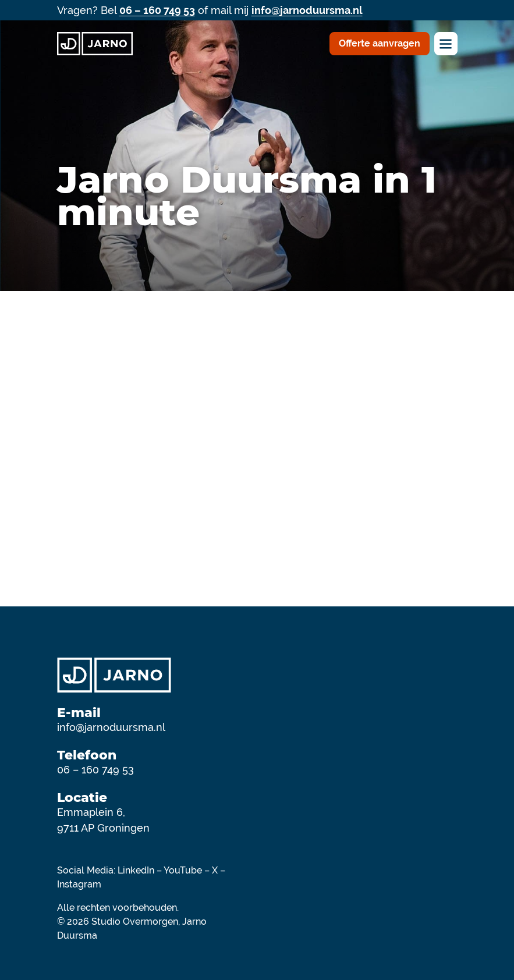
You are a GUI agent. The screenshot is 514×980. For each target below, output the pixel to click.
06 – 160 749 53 (157, 10)
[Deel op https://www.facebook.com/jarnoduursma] (425, 904)
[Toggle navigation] (446, 44)
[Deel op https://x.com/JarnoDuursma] (434, 904)
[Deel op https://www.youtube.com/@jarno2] (453, 904)
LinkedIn (136, 870)
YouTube (183, 870)
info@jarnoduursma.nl (307, 10)
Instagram (79, 884)
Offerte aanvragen (380, 43)
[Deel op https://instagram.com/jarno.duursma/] (444, 904)
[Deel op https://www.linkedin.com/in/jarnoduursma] (416, 904)
